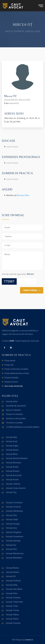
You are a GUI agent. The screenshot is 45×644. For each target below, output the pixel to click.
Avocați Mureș (12, 568)
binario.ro (29, 640)
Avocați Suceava (13, 598)
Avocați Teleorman (14, 602)
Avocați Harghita (13, 532)
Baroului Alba (23, 195)
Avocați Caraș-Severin (16, 488)
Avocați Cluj (11, 492)
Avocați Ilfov (11, 549)
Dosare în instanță (14, 414)
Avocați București (14, 475)
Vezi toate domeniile (14, 386)
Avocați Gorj (11, 528)
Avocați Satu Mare (14, 589)
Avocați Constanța (14, 502)
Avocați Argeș (12, 446)
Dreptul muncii (11, 382)
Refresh (30, 274)
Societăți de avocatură (16, 406)
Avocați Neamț (13, 572)
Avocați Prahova (13, 581)
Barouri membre (13, 410)
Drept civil (9, 365)
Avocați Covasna (13, 507)
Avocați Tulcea (12, 610)
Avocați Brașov (13, 471)
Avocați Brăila (12, 467)
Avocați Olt (11, 576)
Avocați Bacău (12, 450)
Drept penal (10, 361)
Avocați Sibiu (12, 593)
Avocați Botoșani (14, 463)
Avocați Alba (11, 437)
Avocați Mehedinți (14, 558)
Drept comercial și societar (16, 369)
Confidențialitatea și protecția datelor (23, 427)
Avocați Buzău (12, 479)
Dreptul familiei (11, 378)
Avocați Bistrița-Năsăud (17, 458)
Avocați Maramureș (15, 553)
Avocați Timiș (12, 606)
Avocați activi (12, 401)
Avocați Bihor (12, 454)
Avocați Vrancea (13, 623)
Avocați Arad (12, 441)
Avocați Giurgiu (13, 524)
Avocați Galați (12, 519)
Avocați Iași (11, 545)
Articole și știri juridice (16, 418)
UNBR (11, 341)
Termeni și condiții (14, 423)
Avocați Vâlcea (12, 615)
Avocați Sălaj (12, 585)
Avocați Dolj (11, 515)
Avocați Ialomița (13, 541)
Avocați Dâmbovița (14, 511)
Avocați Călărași (13, 484)
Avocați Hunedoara (15, 536)
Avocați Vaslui (12, 619)
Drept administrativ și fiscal (17, 373)
